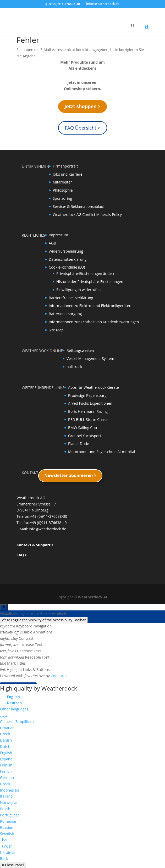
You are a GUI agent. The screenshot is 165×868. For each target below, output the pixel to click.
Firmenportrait (65, 166)
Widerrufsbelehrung (66, 251)
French (6, 771)
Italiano (6, 796)
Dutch (5, 746)
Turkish (6, 846)
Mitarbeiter (62, 182)
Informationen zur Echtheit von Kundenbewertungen (94, 322)
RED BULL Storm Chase (88, 419)
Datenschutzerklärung (68, 259)
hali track (74, 367)
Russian (7, 827)
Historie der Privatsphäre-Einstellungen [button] (90, 282)
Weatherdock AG (93, 597)
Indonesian (10, 790)
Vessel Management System (90, 358)
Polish (5, 809)
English (6, 753)
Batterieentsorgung (65, 314)
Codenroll (59, 676)
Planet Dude (79, 444)
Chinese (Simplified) (17, 722)
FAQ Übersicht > (82, 128)
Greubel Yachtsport (85, 436)
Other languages (14, 709)
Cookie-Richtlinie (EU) (67, 267)
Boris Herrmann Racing (88, 411)
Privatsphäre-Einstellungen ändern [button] (86, 273)
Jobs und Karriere (67, 174)
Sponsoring (62, 198)
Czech (5, 734)
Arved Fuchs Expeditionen (90, 403)
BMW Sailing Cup (82, 428)
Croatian (7, 728)
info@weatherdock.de (48, 529)
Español (7, 759)
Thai (4, 840)
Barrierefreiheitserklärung (71, 298)
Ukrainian (8, 852)
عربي (4, 715)
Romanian (9, 821)
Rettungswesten (80, 350)
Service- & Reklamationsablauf (78, 206)
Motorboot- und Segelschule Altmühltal (102, 452)
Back (4, 858)
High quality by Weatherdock (38, 688)
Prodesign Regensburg (87, 395)
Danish (6, 740)
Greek (5, 784)
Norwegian (9, 802)
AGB (52, 243)
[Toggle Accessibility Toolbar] (4, 607)
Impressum (58, 235)
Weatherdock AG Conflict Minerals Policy (87, 215)
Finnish (6, 765)
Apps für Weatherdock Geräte (93, 387)
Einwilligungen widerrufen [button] (78, 290)
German (7, 778)
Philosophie (63, 190)
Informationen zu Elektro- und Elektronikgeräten (90, 306)
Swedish (7, 834)
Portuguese (10, 815)
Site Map (56, 330)
